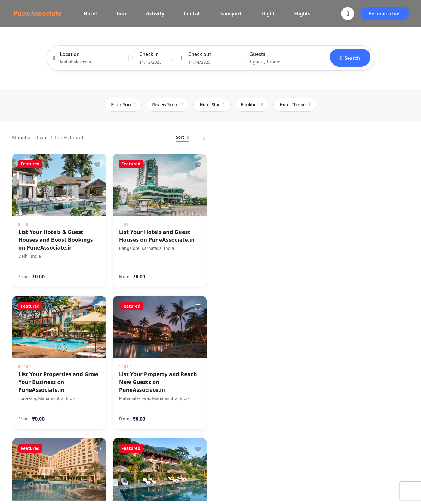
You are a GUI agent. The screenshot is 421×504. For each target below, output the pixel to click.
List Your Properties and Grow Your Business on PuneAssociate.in (51, 376)
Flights (302, 14)
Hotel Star (212, 104)
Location (70, 54)
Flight (268, 14)
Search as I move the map (318, 137)
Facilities (252, 104)
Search (350, 58)
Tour (121, 14)
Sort (173, 137)
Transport (230, 14)
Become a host (385, 14)
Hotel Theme (295, 104)
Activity (155, 14)
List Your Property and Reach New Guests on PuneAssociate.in (144, 376)
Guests (257, 54)
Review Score (167, 104)
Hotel (90, 14)
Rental (192, 14)
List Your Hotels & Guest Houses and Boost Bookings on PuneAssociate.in (56, 237)
